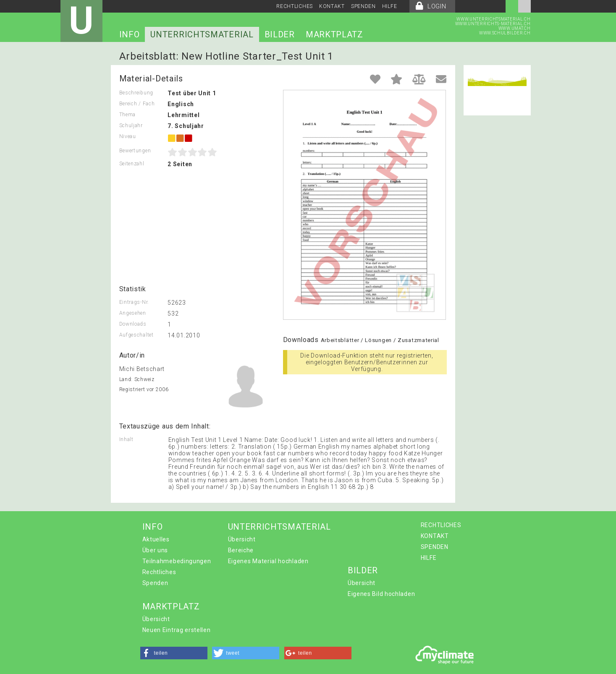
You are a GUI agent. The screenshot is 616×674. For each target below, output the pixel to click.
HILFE (390, 6)
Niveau (128, 136)
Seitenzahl (132, 164)
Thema (128, 115)
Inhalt (126, 439)
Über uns (155, 550)
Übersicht (242, 539)
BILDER (280, 34)
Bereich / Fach (137, 104)
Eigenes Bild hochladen (381, 594)
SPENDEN (363, 6)
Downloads (133, 324)
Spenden (155, 583)
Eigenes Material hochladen (268, 561)
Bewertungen (135, 151)
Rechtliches (159, 572)
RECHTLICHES (295, 6)
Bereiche (241, 550)
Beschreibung (136, 93)
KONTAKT (332, 6)
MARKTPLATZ (334, 34)
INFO (130, 34)
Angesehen (133, 313)
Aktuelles (156, 539)
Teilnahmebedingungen (177, 561)
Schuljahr (131, 125)
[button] (174, 653)
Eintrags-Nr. (134, 302)
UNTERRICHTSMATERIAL (202, 34)
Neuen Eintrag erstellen (177, 630)
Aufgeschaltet (136, 335)
